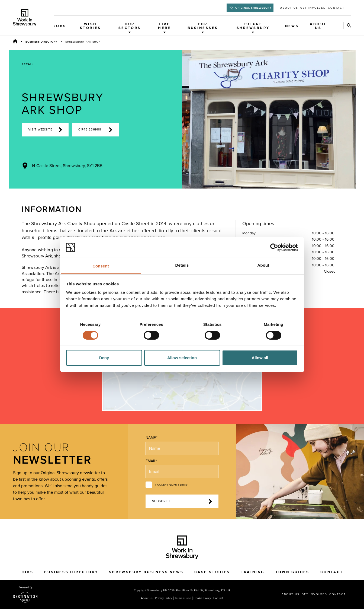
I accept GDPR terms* (172, 485)
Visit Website (45, 130)
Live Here (165, 28)
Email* (151, 461)
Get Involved (313, 8)
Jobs (60, 26)
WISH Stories (91, 26)
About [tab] (263, 265)
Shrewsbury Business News (146, 572)
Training (253, 572)
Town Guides (292, 572)
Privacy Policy (164, 598)
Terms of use (183, 598)
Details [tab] (182, 265)
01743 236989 (95, 130)
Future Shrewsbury (253, 28)
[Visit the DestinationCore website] (25, 594)
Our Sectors (130, 28)
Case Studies (212, 572)
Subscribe (182, 501)
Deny (104, 358)
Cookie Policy (202, 598)
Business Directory (41, 42)
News (292, 26)
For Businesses (203, 28)
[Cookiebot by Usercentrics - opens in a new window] (274, 247)
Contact (336, 8)
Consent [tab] (101, 266)
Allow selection (182, 358)
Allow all (260, 358)
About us (289, 8)
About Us (318, 26)
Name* (151, 438)
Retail (28, 64)
